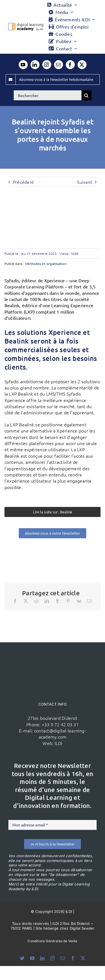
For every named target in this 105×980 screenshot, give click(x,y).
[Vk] (79, 601)
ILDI (59, 743)
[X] (26, 601)
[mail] (59, 65)
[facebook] (70, 65)
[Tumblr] (57, 601)
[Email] (89, 601)
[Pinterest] (68, 601)
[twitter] (82, 65)
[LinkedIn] (47, 601)
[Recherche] (87, 95)
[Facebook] (15, 601)
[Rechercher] (48, 95)
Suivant (85, 182)
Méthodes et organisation (46, 264)
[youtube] (23, 65)
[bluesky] (22, 958)
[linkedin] (35, 65)
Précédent (23, 182)
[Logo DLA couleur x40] (26, 25)
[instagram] (47, 65)
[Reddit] (36, 601)
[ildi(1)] (53, 653)
